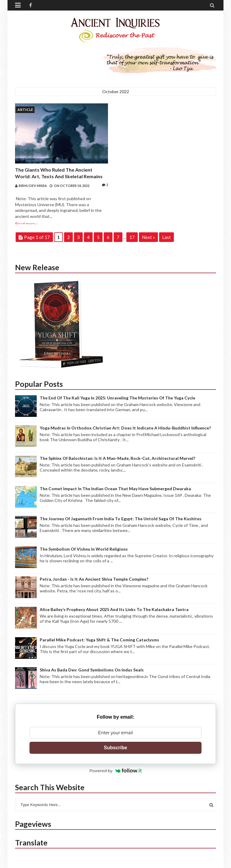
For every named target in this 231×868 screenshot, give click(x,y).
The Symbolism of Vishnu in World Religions (84, 549)
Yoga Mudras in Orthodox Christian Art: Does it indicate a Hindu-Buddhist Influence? (125, 428)
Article (25, 110)
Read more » (26, 224)
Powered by (115, 771)
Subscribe (115, 748)
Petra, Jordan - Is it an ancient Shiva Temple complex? (94, 579)
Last (166, 237)
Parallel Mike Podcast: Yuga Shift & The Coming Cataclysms (99, 640)
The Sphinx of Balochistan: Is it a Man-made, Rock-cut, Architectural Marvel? (117, 458)
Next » (148, 237)
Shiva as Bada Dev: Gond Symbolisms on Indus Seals (92, 670)
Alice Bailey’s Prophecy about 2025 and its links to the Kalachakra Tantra (114, 609)
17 (132, 237)
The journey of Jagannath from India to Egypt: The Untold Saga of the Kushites (121, 519)
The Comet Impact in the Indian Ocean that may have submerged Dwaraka (115, 489)
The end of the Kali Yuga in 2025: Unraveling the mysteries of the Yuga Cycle (117, 398)
